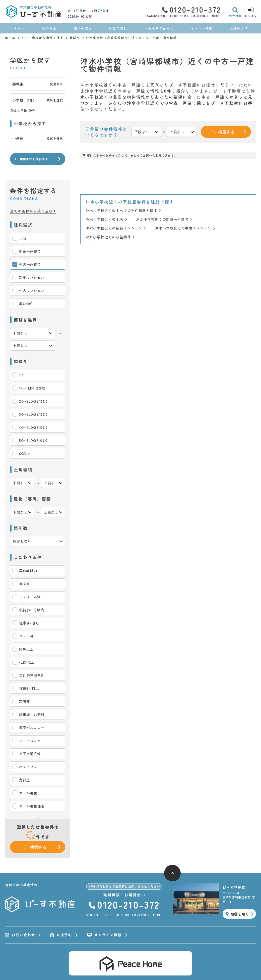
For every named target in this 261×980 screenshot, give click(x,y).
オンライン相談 (104, 935)
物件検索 (49, 28)
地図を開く (237, 914)
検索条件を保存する (31, 159)
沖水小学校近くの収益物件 (110, 237)
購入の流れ (83, 28)
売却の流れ (118, 28)
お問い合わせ (20, 935)
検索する (35, 847)
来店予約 (61, 935)
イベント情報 (202, 28)
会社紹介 (237, 28)
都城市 (75, 38)
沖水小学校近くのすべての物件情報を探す (123, 211)
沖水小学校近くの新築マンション (116, 228)
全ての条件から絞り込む (33, 211)
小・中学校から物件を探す (43, 38)
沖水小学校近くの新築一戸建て (164, 219)
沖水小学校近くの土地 (106, 219)
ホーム (19, 28)
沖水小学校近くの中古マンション (185, 228)
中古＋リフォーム (159, 28)
